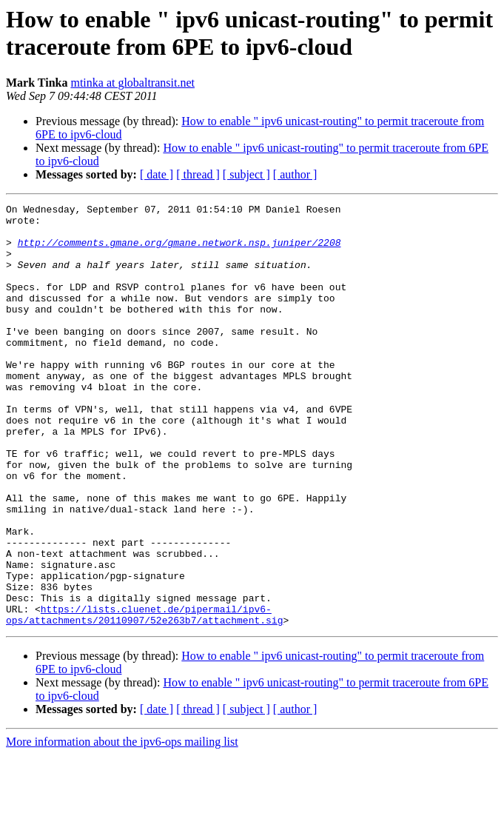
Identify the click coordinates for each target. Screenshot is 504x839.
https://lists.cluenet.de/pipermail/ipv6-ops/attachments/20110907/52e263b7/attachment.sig (144, 698)
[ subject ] (246, 174)
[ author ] (295, 174)
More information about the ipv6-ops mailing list (122, 826)
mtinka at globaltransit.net (132, 83)
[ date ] (157, 174)
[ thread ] (198, 174)
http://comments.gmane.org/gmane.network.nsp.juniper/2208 (179, 251)
